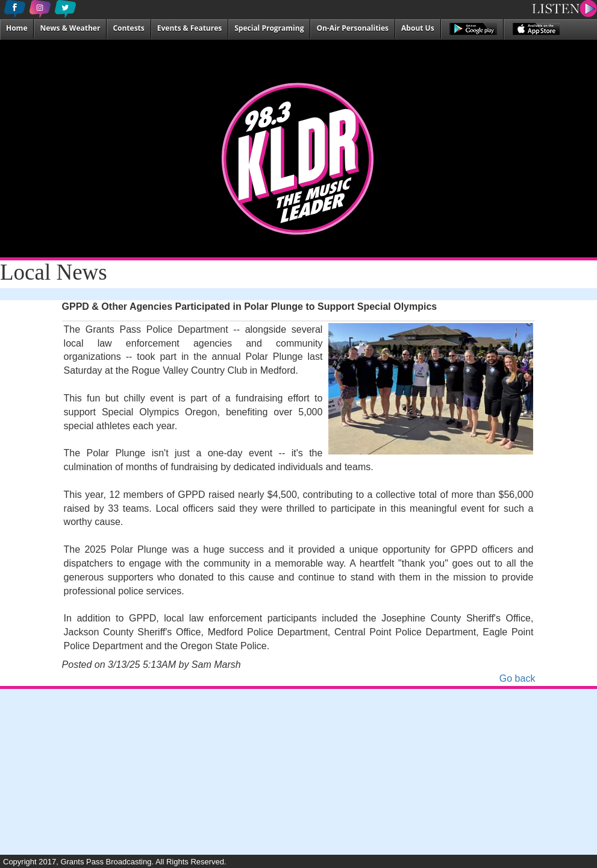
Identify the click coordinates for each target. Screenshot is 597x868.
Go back (517, 678)
